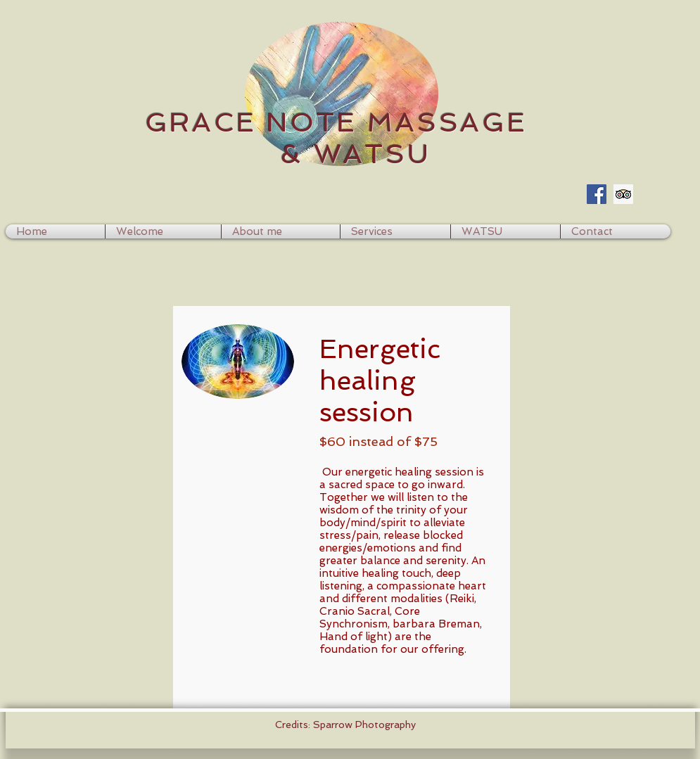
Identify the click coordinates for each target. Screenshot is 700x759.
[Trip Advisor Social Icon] (623, 194)
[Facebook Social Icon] (597, 194)
